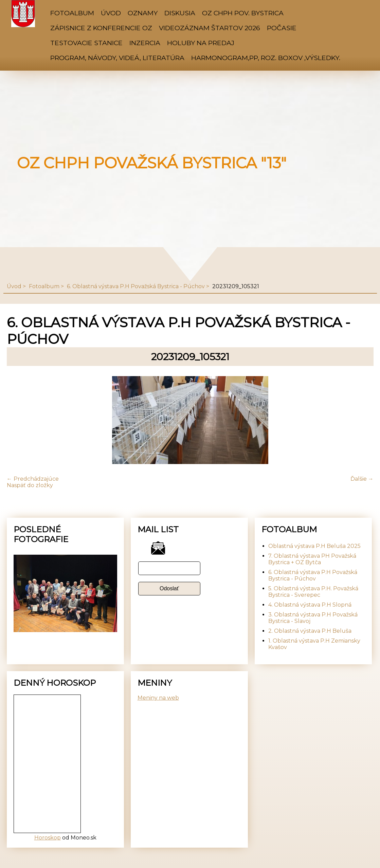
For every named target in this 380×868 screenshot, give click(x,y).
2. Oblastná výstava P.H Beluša (310, 631)
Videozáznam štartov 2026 (210, 28)
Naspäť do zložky (30, 485)
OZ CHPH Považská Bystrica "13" (152, 163)
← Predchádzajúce (33, 479)
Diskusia (180, 13)
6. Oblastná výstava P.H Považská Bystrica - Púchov (136, 286)
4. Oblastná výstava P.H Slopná (310, 605)
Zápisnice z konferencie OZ (101, 28)
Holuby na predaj (201, 43)
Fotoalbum (72, 13)
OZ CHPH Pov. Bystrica (243, 13)
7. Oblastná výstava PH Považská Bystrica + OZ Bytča (312, 559)
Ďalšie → (362, 479)
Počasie (282, 28)
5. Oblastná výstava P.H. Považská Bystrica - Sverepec (313, 592)
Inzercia (145, 43)
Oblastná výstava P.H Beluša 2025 (314, 546)
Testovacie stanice (86, 43)
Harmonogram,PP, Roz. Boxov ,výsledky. (266, 58)
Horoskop (48, 838)
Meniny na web (158, 698)
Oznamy (143, 13)
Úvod (111, 13)
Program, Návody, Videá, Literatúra (117, 58)
